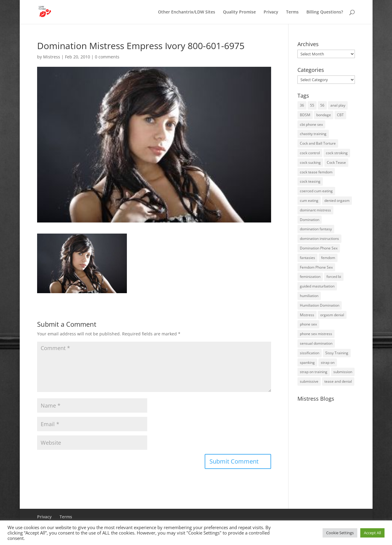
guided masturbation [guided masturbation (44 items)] (317, 286)
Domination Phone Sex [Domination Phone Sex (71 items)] (319, 248)
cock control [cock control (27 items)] (310, 153)
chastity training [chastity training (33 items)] (313, 134)
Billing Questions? (325, 12)
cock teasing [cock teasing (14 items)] (310, 181)
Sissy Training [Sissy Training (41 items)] (337, 353)
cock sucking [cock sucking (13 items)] (310, 162)
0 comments (107, 57)
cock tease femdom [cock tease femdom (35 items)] (316, 172)
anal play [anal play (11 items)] (338, 105)
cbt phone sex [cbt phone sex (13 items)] (311, 124)
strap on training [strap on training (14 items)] (314, 372)
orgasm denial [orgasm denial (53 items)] (332, 315)
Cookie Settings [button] (340, 533)
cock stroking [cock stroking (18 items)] (337, 153)
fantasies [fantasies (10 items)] (307, 258)
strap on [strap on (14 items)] (328, 362)
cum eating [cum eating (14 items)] (309, 200)
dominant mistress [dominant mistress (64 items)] (315, 210)
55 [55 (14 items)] (312, 105)
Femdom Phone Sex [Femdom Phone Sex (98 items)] (316, 267)
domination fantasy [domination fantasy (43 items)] (316, 229)
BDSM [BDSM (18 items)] (305, 115)
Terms (292, 12)
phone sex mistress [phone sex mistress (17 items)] (316, 334)
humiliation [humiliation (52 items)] (309, 296)
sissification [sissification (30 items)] (310, 353)
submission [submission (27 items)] (343, 372)
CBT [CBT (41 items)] (340, 115)
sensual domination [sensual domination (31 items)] (316, 343)
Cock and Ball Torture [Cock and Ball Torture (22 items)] (318, 143)
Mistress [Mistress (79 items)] (307, 315)
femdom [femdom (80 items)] (328, 258)
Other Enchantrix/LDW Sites (187, 12)
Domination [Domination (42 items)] (310, 220)
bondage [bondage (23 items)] (324, 115)
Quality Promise (239, 12)
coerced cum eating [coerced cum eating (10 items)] (316, 191)
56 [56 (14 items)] (322, 105)
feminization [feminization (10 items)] (310, 277)
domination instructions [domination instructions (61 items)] (319, 239)
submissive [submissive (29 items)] (309, 381)
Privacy (271, 12)
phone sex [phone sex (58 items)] (308, 324)
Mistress (52, 57)
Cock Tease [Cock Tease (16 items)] (336, 162)
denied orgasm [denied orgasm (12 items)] (337, 200)
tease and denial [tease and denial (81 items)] (338, 381)
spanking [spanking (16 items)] (307, 362)
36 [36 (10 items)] (302, 105)
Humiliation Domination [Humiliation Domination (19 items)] (320, 305)
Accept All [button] (372, 533)
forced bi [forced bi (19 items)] (334, 277)
